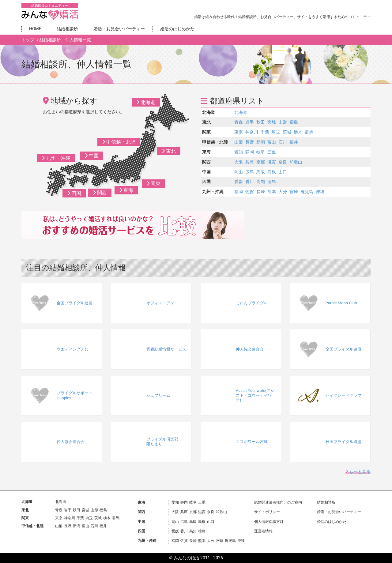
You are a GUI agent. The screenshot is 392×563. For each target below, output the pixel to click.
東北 (169, 151)
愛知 (239, 152)
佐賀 (250, 192)
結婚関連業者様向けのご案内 (278, 502)
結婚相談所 (67, 29)
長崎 (261, 192)
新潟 (261, 142)
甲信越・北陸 (119, 142)
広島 (250, 172)
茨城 (287, 132)
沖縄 (320, 192)
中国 (92, 156)
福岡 (239, 192)
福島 (294, 122)
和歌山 (296, 162)
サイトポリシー (267, 512)
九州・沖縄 (56, 158)
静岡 (250, 152)
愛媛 (239, 182)
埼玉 (276, 132)
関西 (100, 193)
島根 (272, 172)
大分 (283, 192)
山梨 (239, 142)
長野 (250, 142)
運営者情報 (263, 531)
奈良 (283, 162)
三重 (272, 152)
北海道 (146, 102)
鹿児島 (307, 192)
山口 (283, 172)
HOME (35, 29)
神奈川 (252, 132)
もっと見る (358, 471)
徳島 (272, 182)
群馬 (309, 132)
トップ (28, 40)
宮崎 (294, 192)
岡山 (239, 172)
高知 (261, 182)
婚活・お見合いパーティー (119, 29)
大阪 (239, 162)
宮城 (272, 122)
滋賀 (272, 162)
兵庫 (250, 162)
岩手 (250, 122)
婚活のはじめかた (177, 29)
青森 (239, 122)
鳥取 (261, 172)
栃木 (298, 132)
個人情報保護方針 (269, 522)
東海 (126, 190)
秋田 (261, 122)
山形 (283, 122)
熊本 (272, 192)
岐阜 (261, 152)
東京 (239, 132)
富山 (272, 142)
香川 (250, 182)
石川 (283, 142)
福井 (294, 142)
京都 (261, 162)
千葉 (265, 132)
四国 (74, 193)
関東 (153, 184)
